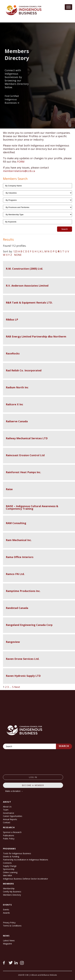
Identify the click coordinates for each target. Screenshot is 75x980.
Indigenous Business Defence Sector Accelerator (25, 879)
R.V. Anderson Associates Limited (27, 286)
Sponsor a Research (12, 832)
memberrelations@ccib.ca (19, 171)
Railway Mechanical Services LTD (27, 438)
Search (64, 746)
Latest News (9, 940)
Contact (7, 822)
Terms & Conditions (12, 926)
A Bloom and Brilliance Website (44, 975)
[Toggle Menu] (68, 7)
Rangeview (13, 642)
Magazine (7, 944)
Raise (9, 489)
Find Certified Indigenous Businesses (12, 99)
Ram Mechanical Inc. (19, 540)
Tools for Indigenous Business (17, 853)
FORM (21, 162)
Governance (9, 813)
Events (6, 910)
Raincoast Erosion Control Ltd (25, 455)
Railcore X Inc (14, 404)
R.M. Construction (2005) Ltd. (24, 269)
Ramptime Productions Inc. (23, 591)
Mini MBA (7, 875)
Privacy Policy (9, 923)
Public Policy (9, 839)
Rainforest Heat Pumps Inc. (23, 472)
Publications (9, 835)
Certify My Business (12, 892)
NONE (18, 255)
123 (15, 251)
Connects (7, 863)
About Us (7, 807)
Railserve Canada (17, 421)
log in (33, 777)
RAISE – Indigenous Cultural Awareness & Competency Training (32, 507)
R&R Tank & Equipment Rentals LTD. (29, 303)
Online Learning (10, 872)
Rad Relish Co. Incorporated (24, 370)
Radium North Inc (17, 387)
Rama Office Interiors (20, 557)
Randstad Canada (17, 608)
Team (6, 810)
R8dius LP (12, 320)
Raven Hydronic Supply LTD (23, 676)
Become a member (33, 785)
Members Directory (12, 895)
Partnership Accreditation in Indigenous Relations (26, 860)
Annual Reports (10, 819)
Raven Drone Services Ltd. (23, 659)
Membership (9, 888)
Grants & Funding (11, 857)
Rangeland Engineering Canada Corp (29, 625)
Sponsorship (9, 869)
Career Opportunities (13, 816)
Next (17, 687)
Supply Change (10, 866)
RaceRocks (13, 353)
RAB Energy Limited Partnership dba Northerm (36, 336)
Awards (6, 913)
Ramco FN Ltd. (15, 574)
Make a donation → (14, 791)
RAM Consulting (16, 523)
